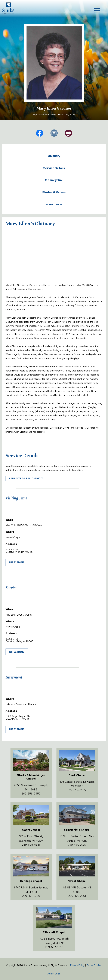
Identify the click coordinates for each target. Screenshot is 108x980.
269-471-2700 (31, 896)
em (54, 133)
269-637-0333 (54, 947)
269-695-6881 (31, 845)
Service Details (54, 168)
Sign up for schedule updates (26, 478)
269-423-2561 (77, 896)
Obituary (54, 156)
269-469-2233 (77, 845)
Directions (17, 562)
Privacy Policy (77, 965)
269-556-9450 (31, 794)
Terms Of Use (94, 965)
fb (40, 133)
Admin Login (54, 974)
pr (68, 133)
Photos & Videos (54, 192)
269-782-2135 (77, 790)
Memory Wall (54, 180)
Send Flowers (54, 204)
